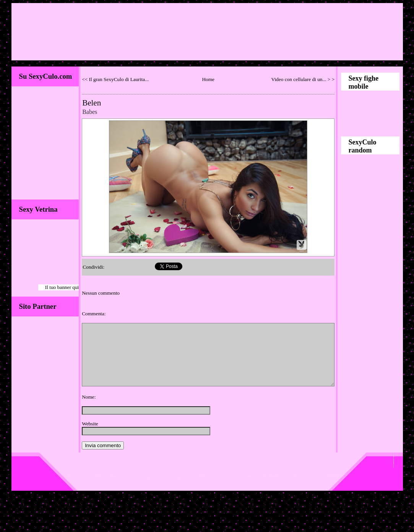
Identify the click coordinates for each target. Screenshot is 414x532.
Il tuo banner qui (62, 287)
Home (208, 79)
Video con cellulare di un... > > (303, 79)
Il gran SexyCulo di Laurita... (119, 79)
